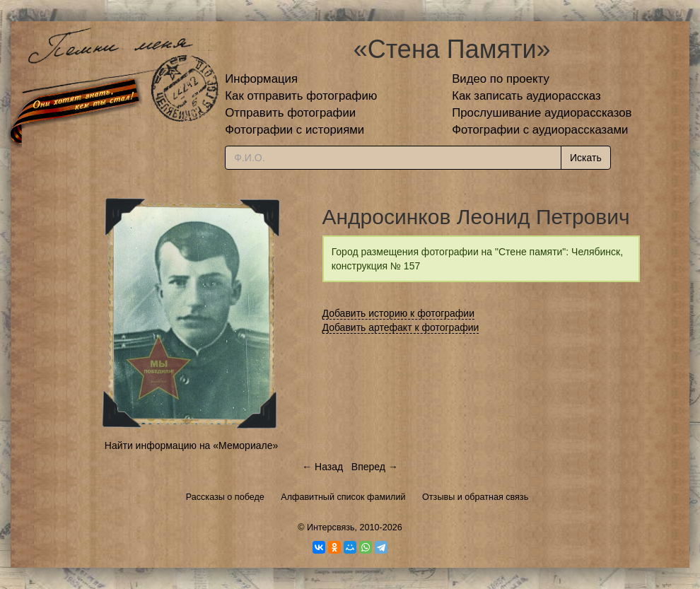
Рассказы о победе (225, 497)
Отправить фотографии (290, 113)
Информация (261, 79)
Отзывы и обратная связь (475, 497)
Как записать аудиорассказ (526, 96)
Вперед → (375, 467)
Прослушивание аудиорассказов (542, 113)
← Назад (322, 467)
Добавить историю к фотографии (399, 313)
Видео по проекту (501, 79)
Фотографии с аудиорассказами (540, 130)
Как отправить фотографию (301, 96)
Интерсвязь (331, 527)
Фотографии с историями (294, 130)
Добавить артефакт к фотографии (401, 327)
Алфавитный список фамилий (343, 497)
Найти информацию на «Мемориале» (191, 445)
